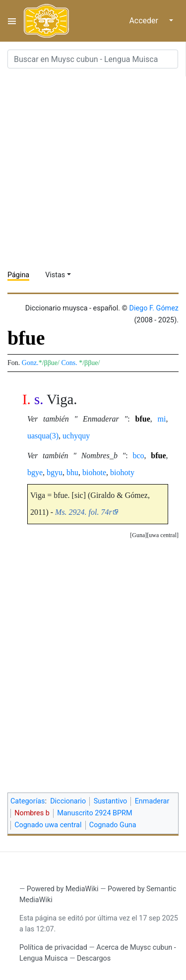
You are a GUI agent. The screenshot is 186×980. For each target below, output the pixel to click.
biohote (94, 472)
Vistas (55, 275)
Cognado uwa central (48, 825)
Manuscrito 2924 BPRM (94, 813)
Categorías (28, 801)
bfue (143, 419)
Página (18, 275)
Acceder (144, 21)
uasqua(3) (43, 436)
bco (138, 456)
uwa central (163, 535)
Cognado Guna (113, 825)
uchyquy (76, 436)
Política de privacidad (53, 948)
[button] (163, 535)
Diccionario (68, 801)
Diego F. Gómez (154, 308)
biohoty (122, 472)
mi (162, 419)
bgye (35, 472)
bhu (72, 472)
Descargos (94, 958)
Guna (138, 535)
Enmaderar (152, 801)
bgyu (55, 472)
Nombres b (32, 813)
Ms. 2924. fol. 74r (84, 512)
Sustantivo (111, 801)
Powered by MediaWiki (63, 889)
